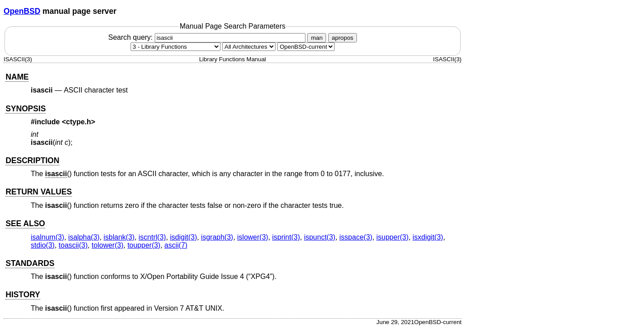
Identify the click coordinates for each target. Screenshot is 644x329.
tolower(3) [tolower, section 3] (108, 245)
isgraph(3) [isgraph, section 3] (217, 237)
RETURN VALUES (38, 192)
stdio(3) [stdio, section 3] (43, 245)
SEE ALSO (25, 224)
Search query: (208, 37)
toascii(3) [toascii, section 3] (73, 245)
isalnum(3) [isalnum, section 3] (48, 237)
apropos (343, 38)
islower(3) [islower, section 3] (252, 237)
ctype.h (79, 122)
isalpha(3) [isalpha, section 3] (84, 237)
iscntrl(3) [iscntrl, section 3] (152, 237)
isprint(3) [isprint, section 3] (286, 237)
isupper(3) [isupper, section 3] (393, 237)
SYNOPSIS (25, 109)
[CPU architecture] (249, 47)
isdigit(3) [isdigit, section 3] (183, 237)
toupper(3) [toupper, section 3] (144, 245)
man (317, 38)
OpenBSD (22, 11)
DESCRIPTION (32, 160)
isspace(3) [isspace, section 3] (356, 237)
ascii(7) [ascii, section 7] (176, 245)
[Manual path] (306, 47)
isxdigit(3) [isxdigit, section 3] (428, 237)
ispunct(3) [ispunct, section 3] (320, 237)
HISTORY (23, 295)
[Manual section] (176, 47)
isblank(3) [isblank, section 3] (119, 237)
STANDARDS (30, 263)
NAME (17, 77)
